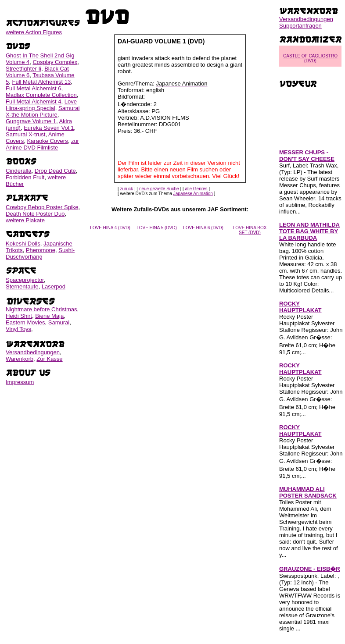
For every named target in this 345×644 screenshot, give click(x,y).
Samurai (59, 322)
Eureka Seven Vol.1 (49, 128)
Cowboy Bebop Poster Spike (42, 207)
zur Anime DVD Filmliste (42, 144)
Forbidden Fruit (25, 177)
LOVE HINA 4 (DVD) (110, 228)
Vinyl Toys (18, 329)
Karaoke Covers (47, 141)
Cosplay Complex (55, 62)
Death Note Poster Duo (35, 214)
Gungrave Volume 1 (31, 121)
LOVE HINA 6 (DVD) (203, 228)
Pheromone (41, 250)
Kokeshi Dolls (23, 244)
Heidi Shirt (19, 316)
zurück (127, 189)
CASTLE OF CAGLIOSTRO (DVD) (310, 58)
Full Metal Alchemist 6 (33, 88)
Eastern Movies (25, 322)
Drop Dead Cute (55, 171)
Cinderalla (19, 171)
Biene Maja (49, 316)
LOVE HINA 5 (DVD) (157, 228)
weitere (34, 32)
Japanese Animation (193, 194)
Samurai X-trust (25, 134)
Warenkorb (20, 359)
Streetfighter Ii (23, 69)
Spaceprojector (25, 280)
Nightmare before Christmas (41, 309)
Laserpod (54, 286)
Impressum (20, 382)
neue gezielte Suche (159, 189)
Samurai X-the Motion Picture (43, 111)
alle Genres (196, 189)
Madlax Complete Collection (41, 95)
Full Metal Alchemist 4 (33, 101)
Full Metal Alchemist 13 (41, 82)
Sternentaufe (22, 286)
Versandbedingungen (33, 352)
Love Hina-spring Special (41, 105)
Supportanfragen (300, 26)
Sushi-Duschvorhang (40, 253)
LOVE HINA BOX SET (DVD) (250, 230)
